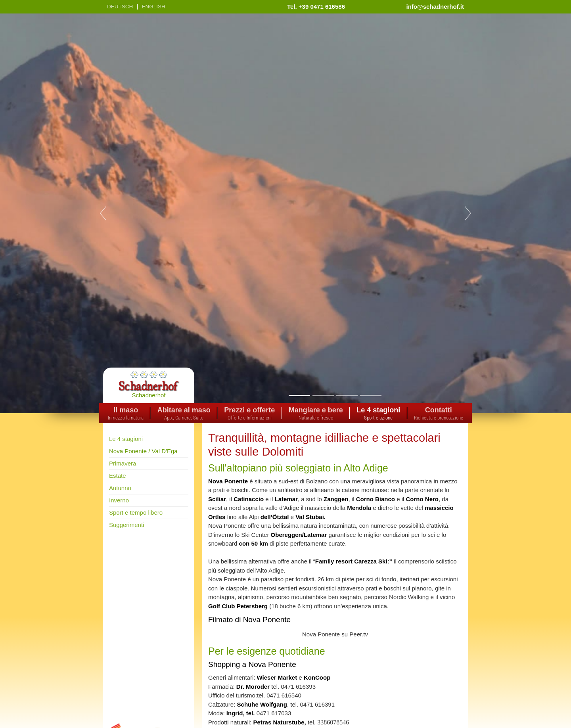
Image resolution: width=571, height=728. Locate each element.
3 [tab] (347, 396)
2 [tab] (323, 396)
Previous (103, 213)
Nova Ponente (321, 634)
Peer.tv (359, 634)
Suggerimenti (126, 525)
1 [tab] (299, 396)
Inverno (119, 500)
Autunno (120, 488)
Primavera (123, 463)
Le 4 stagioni (126, 439)
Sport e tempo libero (136, 512)
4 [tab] (371, 396)
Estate (118, 476)
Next (468, 213)
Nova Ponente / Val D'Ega (143, 451)
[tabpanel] (285, 213)
